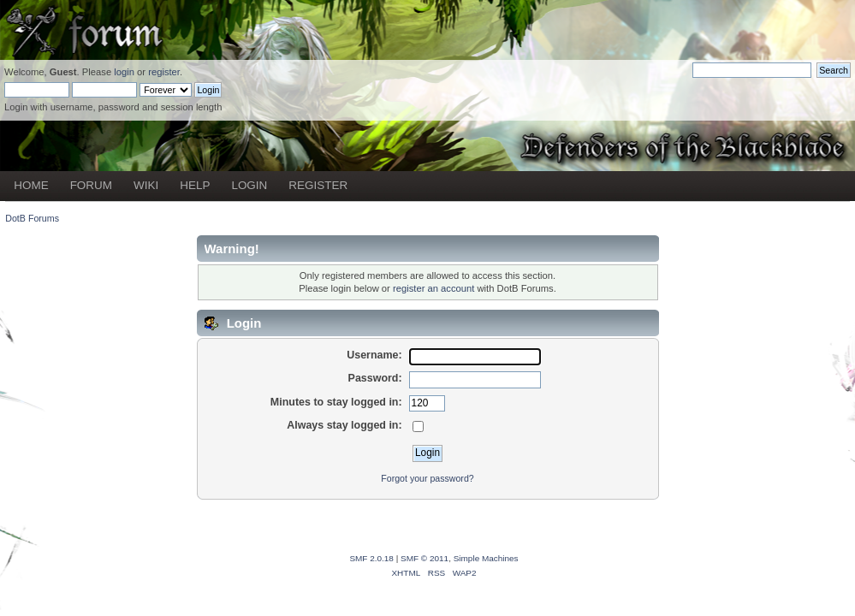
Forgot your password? (427, 478)
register (164, 72)
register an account (433, 288)
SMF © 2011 (425, 558)
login (124, 72)
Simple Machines (486, 558)
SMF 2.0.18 (371, 558)
